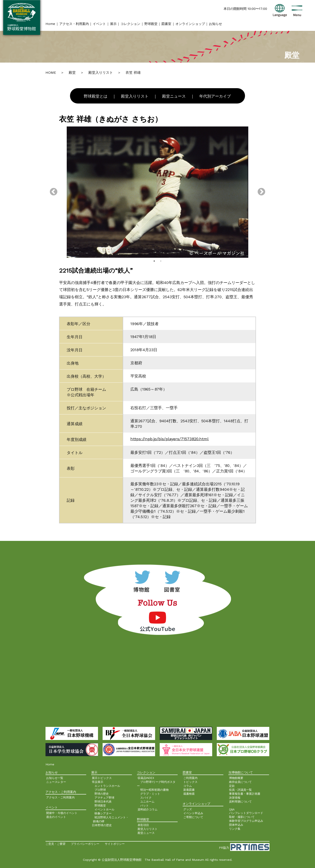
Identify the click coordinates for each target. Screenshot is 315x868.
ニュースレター (56, 782)
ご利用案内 (190, 778)
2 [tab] (161, 261)
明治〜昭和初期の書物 (154, 790)
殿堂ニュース (174, 96)
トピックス (190, 782)
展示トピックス (102, 778)
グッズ (188, 809)
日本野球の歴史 (102, 825)
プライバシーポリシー (85, 844)
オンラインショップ (190, 24)
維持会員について (240, 782)
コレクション (130, 24)
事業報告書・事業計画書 (245, 794)
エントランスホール (107, 786)
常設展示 (98, 782)
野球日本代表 (103, 802)
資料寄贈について (240, 802)
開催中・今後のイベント (62, 813)
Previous (54, 192)
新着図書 (189, 790)
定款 (232, 786)
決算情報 (235, 798)
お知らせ (215, 24)
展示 (113, 24)
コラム (188, 786)
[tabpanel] (157, 192)
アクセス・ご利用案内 (60, 797)
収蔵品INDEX (146, 778)
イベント (99, 24)
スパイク (146, 798)
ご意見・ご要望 (55, 844)
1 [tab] (154, 261)
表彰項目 (143, 825)
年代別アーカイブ (215, 96)
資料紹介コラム (148, 809)
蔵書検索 (189, 794)
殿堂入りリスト (135, 96)
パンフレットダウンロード (246, 813)
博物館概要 (236, 778)
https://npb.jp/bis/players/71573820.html (170, 439)
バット (144, 806)
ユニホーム (147, 802)
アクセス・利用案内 (74, 24)
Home (50, 24)
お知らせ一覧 (55, 778)
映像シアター (103, 813)
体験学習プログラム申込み (246, 821)
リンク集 (235, 829)
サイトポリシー (115, 844)
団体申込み (236, 825)
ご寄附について (193, 817)
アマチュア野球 (104, 798)
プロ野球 (100, 790)
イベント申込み (193, 813)
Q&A (232, 809)
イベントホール (104, 809)
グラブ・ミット (150, 794)
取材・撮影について (242, 817)
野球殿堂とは (96, 96)
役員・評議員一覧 (240, 790)
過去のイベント (56, 817)
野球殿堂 (151, 24)
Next (261, 192)
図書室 (166, 24)
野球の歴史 (102, 794)
